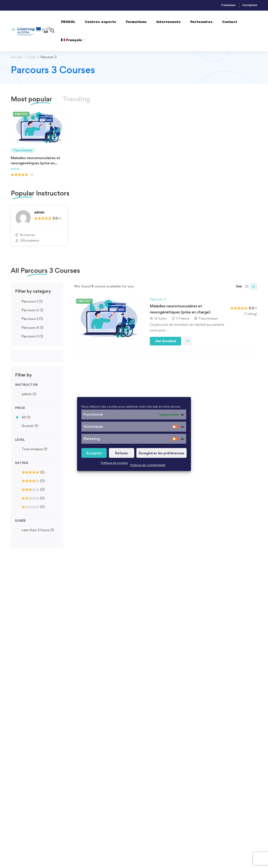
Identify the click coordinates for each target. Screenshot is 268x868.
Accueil (16, 57)
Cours (31, 57)
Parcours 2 (32, 310)
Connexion (228, 5)
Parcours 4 (32, 328)
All (26, 417)
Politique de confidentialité (148, 465)
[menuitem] (73, 40)
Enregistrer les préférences (161, 453)
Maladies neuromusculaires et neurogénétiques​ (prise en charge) (36, 163)
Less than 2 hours (38, 530)
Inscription (250, 5)
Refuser (122, 453)
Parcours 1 (32, 301)
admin (15, 169)
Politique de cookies (114, 463)
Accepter (94, 453)
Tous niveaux (34, 449)
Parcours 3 (32, 319)
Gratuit (30, 426)
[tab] (31, 99)
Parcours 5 (32, 336)
